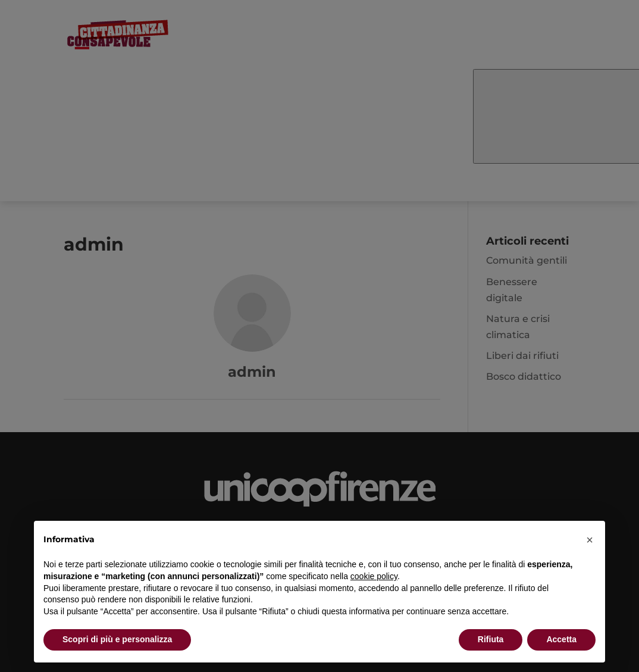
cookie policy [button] (374, 576)
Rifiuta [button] (491, 639)
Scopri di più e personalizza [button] (117, 639)
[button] (590, 540)
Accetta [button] (561, 639)
